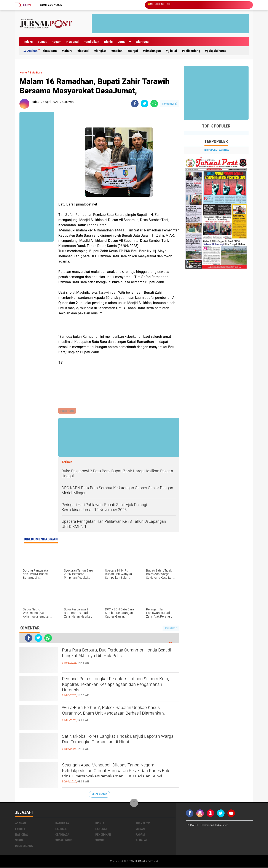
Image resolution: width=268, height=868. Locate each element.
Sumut (42, 42)
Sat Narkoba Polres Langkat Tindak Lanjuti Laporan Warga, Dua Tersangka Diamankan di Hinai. (118, 745)
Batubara (51, 51)
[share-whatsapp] (154, 104)
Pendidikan (91, 42)
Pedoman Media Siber (216, 826)
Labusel (84, 51)
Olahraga (142, 42)
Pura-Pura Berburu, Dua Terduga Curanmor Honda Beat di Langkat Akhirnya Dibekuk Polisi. (119, 655)
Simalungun (153, 51)
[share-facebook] (135, 104)
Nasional (73, 42)
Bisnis (108, 42)
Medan (118, 51)
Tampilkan (171, 628)
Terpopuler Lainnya (216, 150)
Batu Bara (39, 72)
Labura (68, 51)
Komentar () (170, 104)
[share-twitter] (144, 104)
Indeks (28, 42)
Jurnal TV (124, 42)
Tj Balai (172, 51)
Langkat (101, 51)
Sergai (134, 51)
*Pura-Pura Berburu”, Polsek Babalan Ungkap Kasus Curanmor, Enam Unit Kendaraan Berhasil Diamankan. (120, 716)
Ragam (57, 42)
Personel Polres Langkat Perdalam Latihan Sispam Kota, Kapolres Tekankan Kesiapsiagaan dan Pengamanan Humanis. (120, 687)
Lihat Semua (99, 794)
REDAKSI (193, 826)
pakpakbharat (216, 51)
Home (27, 5)
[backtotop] (134, 803)
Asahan (32, 51)
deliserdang (192, 51)
